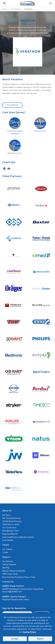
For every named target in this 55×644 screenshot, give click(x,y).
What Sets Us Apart (11, 524)
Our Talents (7, 549)
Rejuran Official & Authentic (14, 571)
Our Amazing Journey (11, 518)
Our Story (6, 515)
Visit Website (12, 105)
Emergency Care (15, 153)
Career (5, 552)
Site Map (6, 568)
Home (5, 9)
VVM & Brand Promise (12, 521)
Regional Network (10, 534)
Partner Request (9, 565)
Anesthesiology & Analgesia (15, 132)
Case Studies (8, 540)
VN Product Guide (10, 574)
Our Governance (9, 528)
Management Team (10, 531)
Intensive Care (40, 131)
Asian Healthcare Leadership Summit (18, 537)
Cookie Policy (29, 632)
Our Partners (16, 9)
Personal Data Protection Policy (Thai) (19, 577)
